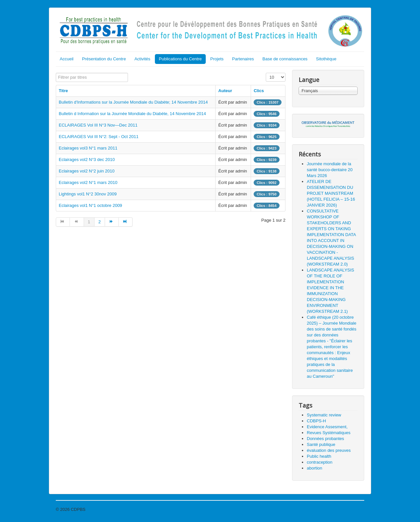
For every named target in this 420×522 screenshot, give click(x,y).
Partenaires (243, 59)
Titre (63, 91)
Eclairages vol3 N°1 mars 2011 (88, 148)
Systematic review (324, 415)
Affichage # (266, 73)
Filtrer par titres (56, 73)
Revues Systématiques (329, 433)
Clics (259, 91)
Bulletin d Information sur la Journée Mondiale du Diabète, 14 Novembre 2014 (132, 114)
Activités (142, 59)
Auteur (225, 91)
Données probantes (325, 439)
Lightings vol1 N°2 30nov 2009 (88, 194)
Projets (217, 59)
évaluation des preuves (329, 450)
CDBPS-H (316, 421)
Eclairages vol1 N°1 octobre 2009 (90, 205)
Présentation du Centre (104, 59)
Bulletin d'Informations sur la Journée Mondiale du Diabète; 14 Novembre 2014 (133, 102)
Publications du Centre (180, 59)
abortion (315, 468)
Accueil (67, 59)
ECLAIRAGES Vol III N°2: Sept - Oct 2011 (99, 137)
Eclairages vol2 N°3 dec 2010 (87, 160)
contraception (320, 462)
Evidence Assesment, (327, 427)
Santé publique (321, 444)
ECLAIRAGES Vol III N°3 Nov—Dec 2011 (98, 125)
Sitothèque (326, 59)
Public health (319, 456)
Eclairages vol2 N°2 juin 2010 (87, 171)
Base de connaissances (285, 59)
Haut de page (351, 509)
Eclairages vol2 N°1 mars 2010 (88, 182)
